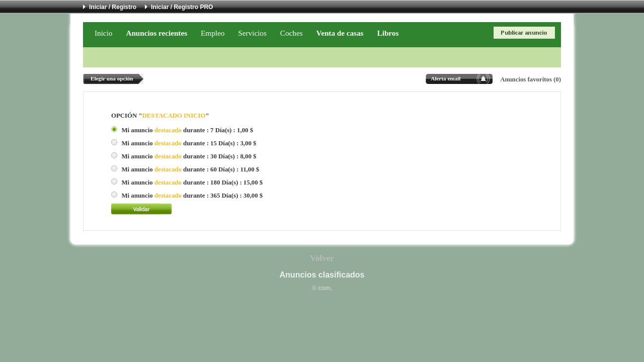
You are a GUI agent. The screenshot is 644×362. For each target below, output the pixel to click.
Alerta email (446, 78)
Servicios (252, 33)
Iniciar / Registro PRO (182, 7)
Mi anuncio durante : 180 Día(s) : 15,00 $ (192, 183)
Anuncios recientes (156, 33)
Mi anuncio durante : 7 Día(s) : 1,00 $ (187, 130)
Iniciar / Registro (113, 7)
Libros (388, 33)
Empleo (213, 33)
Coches (292, 33)
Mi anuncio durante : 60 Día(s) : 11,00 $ (190, 169)
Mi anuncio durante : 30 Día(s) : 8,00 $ (189, 156)
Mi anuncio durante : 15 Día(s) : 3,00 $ (189, 143)
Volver (322, 258)
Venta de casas (340, 33)
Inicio (103, 33)
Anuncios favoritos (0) (531, 79)
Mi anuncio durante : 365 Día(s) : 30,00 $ (192, 196)
